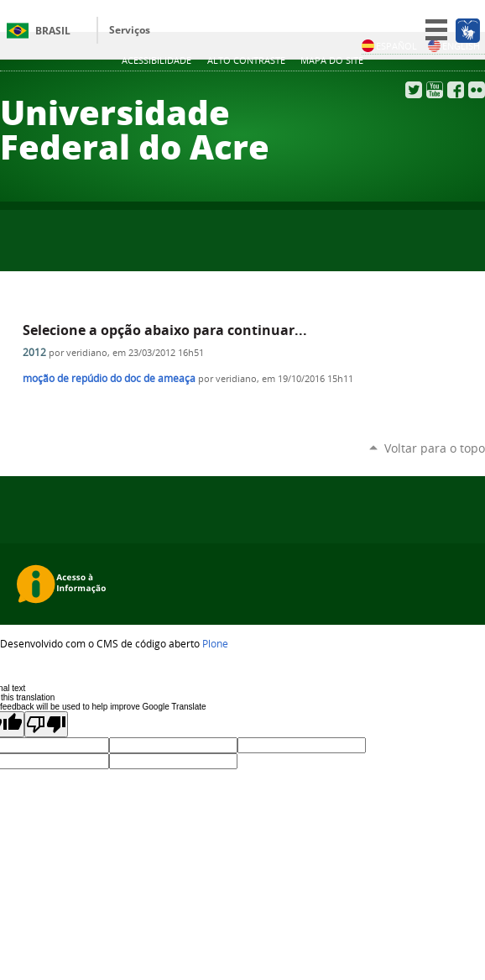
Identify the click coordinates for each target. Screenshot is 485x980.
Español (389, 46)
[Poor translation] (46, 724)
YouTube (435, 90)
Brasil (53, 31)
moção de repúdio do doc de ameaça (109, 378)
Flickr (477, 90)
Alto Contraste (246, 60)
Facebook (456, 90)
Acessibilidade (156, 60)
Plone (215, 643)
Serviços (130, 30)
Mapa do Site (332, 60)
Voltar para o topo (435, 448)
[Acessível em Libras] (467, 30)
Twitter (414, 90)
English (454, 46)
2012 (34, 352)
